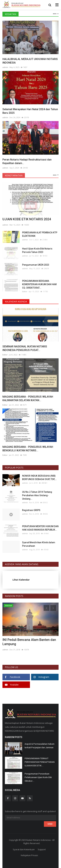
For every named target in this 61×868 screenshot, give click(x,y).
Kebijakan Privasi (29, 855)
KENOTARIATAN (14, 175)
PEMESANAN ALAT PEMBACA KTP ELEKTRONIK (40, 234)
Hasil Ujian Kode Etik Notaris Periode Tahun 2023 (37, 250)
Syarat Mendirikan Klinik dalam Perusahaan (39, 544)
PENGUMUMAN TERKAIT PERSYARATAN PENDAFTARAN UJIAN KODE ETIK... (40, 762)
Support (42, 849)
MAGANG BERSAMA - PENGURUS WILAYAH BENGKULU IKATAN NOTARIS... (28, 449)
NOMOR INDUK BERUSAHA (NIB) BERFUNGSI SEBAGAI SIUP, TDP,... (40, 478)
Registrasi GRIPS (31, 510)
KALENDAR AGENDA (16, 302)
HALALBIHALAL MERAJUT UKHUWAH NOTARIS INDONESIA (30, 61)
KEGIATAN (10, 14)
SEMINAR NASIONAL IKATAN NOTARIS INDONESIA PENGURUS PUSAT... (25, 348)
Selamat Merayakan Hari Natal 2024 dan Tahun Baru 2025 (30, 111)
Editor (25, 291)
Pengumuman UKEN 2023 (36, 265)
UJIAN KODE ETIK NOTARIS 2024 (27, 219)
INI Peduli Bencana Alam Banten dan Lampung (29, 642)
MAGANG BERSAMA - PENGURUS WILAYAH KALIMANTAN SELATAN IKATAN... (28, 398)
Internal (8, 605)
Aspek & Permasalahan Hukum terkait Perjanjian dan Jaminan (39, 746)
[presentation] (47, 608)
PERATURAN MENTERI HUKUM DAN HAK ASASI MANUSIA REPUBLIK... (40, 528)
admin (5, 67)
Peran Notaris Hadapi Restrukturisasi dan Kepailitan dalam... (27, 161)
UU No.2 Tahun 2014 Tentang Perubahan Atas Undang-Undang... (37, 495)
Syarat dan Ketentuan (24, 849)
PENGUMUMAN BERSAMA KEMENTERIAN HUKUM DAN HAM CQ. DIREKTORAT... (39, 284)
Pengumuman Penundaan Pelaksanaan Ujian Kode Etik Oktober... (38, 777)
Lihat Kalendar (21, 580)
